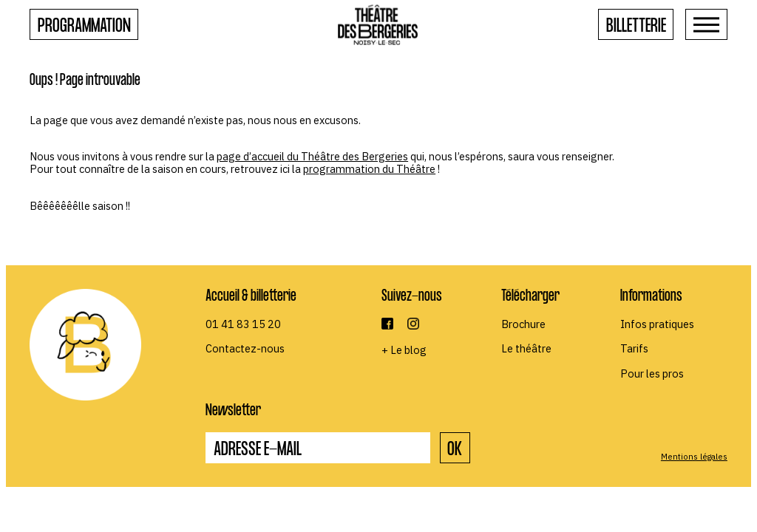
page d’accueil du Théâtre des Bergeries (312, 156)
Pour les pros (652, 374)
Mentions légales (694, 456)
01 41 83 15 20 (243, 324)
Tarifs (634, 348)
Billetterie (636, 27)
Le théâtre (526, 348)
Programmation (84, 27)
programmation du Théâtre (369, 169)
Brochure (523, 324)
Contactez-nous (245, 348)
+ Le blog (404, 350)
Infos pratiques (657, 324)
